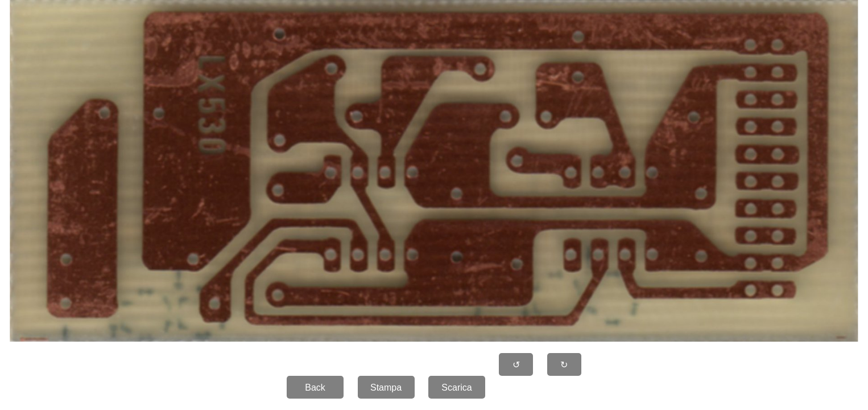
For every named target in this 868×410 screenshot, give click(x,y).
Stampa (386, 388)
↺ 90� (516, 368)
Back (315, 388)
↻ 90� (564, 368)
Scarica (456, 388)
